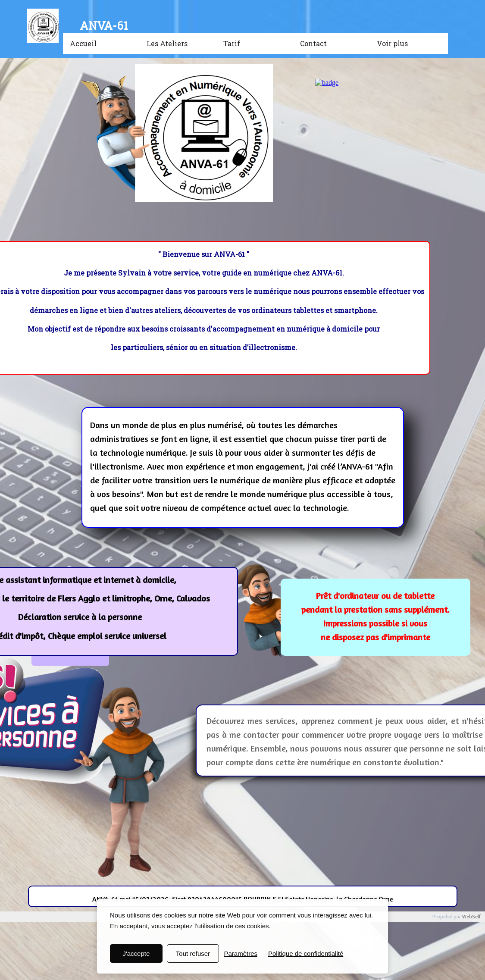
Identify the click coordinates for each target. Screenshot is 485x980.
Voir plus (392, 43)
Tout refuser (193, 953)
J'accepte (136, 953)
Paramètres (241, 953)
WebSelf (471, 917)
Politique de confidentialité (306, 953)
